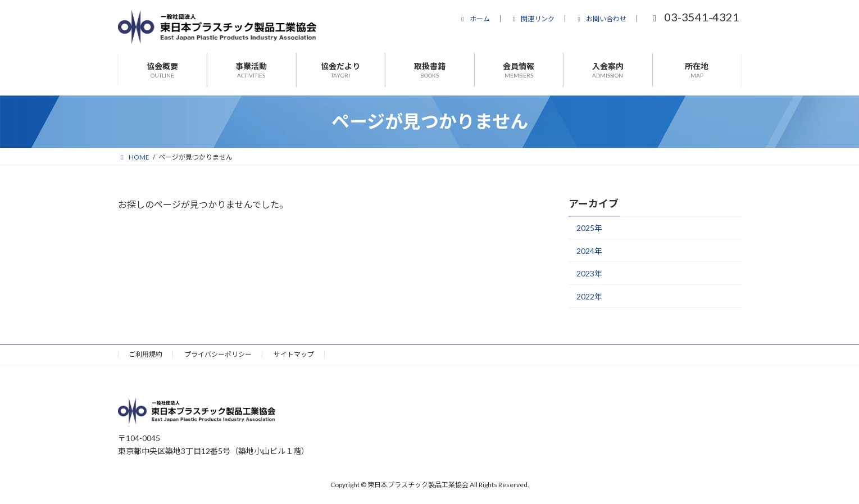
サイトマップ (294, 354)
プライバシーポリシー (218, 354)
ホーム (474, 19)
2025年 (589, 228)
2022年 (589, 296)
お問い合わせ (601, 19)
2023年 (589, 273)
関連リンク (533, 19)
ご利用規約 (146, 354)
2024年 (589, 251)
